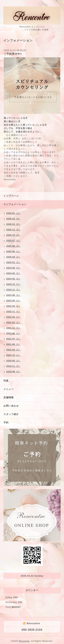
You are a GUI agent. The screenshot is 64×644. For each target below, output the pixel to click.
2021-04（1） (14, 350)
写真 (6, 381)
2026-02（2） (14, 219)
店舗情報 (9, 397)
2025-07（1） (14, 241)
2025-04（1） (14, 257)
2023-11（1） (14, 290)
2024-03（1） (14, 273)
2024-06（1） (14, 268)
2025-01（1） (14, 262)
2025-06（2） (14, 246)
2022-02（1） (14, 323)
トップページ (11, 196)
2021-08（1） (14, 333)
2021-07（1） (14, 339)
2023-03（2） (14, 306)
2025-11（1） (14, 230)
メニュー (9, 389)
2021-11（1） (14, 328)
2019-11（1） (14, 366)
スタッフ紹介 (11, 414)
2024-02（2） (14, 279)
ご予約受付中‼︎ (13, 54)
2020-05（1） (14, 361)
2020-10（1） (14, 355)
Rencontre (24, 641)
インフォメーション (15, 204)
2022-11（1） (14, 312)
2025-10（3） (14, 235)
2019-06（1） (14, 372)
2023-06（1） (14, 295)
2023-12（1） (14, 284)
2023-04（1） (14, 301)
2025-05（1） (14, 252)
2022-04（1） (14, 317)
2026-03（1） (14, 213)
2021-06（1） (14, 344)
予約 (6, 423)
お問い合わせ (11, 406)
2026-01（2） (14, 224)
